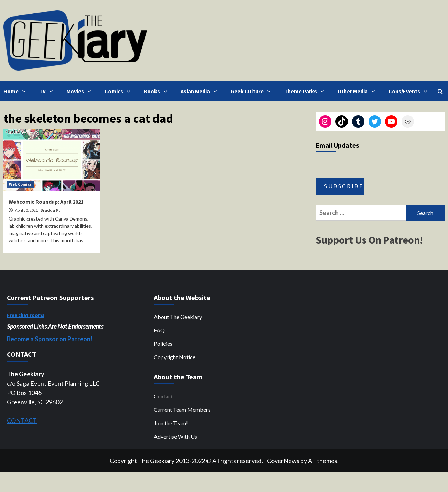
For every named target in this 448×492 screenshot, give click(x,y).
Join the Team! (171, 423)
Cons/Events (409, 91)
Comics (119, 91)
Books (157, 91)
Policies (163, 344)
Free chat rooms (26, 315)
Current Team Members (182, 410)
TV (48, 91)
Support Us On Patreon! (369, 240)
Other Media (358, 91)
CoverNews (283, 461)
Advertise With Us (175, 436)
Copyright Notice (175, 357)
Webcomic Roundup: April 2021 (46, 202)
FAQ (159, 330)
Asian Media (200, 91)
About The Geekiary (178, 317)
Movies (80, 91)
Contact (163, 396)
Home (16, 91)
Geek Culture (252, 91)
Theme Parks (306, 91)
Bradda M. (50, 210)
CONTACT (22, 420)
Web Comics (20, 184)
